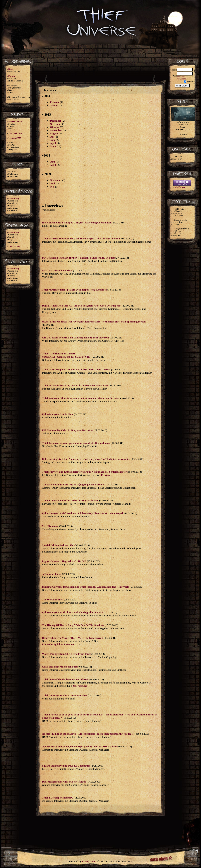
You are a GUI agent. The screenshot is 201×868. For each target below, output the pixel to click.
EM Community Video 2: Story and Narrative (67, 430)
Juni (52, 140)
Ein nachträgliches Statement (58, 644)
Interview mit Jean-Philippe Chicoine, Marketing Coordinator (77, 223)
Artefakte (13, 210)
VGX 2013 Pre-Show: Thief (57, 270)
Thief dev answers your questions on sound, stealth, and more (76, 443)
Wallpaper (13, 150)
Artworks (13, 142)
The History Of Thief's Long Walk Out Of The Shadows (73, 625)
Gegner (12, 205)
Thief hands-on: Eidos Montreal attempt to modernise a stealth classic (81, 398)
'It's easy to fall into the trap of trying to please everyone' (74, 485)
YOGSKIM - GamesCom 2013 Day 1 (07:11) (67, 357)
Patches (12, 124)
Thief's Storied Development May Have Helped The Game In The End (81, 239)
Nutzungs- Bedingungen (19, 97)
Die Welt (12, 172)
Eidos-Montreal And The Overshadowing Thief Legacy (72, 612)
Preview (105, 475)
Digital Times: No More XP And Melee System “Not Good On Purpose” (82, 306)
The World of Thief (53, 600)
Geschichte (13, 201)
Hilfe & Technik (16, 81)
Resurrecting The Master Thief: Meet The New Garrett (73, 638)
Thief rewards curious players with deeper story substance (74, 290)
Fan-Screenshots (183, 129)
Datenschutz (14, 99)
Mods (11, 129)
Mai (52, 187)
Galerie (183, 127)
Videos (11, 126)
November (56, 124)
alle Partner (180, 187)
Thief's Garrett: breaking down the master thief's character (75, 385)
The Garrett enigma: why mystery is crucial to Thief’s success (76, 370)
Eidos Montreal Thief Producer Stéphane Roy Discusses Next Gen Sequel (82, 513)
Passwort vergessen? (181, 78)
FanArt (11, 145)
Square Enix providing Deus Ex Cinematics (66, 766)
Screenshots (14, 147)
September (56, 130)
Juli (52, 137)
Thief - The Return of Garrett (58, 354)
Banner (12, 90)
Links (11, 92)
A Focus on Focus (52, 574)
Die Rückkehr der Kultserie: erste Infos (64, 782)
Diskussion (13, 78)
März (53, 146)
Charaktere (13, 176)
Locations (13, 203)
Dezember (56, 121)
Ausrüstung (13, 208)
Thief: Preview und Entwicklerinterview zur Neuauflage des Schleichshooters (85, 472)
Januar (54, 105)
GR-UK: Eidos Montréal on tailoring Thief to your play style (76, 338)
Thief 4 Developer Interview (57, 798)
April (53, 143)
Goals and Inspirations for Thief (60, 667)
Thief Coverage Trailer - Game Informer (65, 695)
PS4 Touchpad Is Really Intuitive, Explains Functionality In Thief (78, 258)
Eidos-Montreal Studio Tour (58, 414)
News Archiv (14, 71)
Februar (55, 102)
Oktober (55, 127)
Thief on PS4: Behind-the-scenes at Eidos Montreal (70, 500)
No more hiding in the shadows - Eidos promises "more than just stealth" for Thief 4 (89, 734)
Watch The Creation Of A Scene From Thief (66, 654)
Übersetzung (80, 686)
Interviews (183, 125)
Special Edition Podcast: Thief (59, 545)
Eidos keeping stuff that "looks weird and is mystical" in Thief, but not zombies (86, 459)
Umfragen (13, 85)
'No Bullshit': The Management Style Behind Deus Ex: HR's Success (80, 746)
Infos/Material (183, 122)
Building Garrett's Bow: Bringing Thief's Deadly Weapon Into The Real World (86, 587)
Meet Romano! (50, 526)
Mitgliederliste (15, 88)
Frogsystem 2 (89, 861)
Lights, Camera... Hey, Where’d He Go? (64, 561)
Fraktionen (13, 174)
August (54, 133)
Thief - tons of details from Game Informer (66, 679)
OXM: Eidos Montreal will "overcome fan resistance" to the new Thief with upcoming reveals (94, 322)
